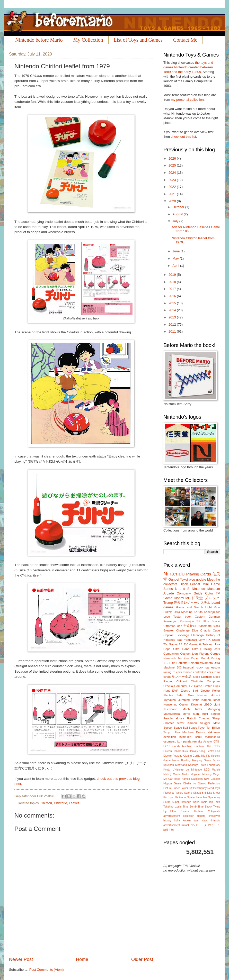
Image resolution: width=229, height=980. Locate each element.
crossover (214, 816)
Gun (191, 695)
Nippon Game (172, 784)
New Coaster (212, 779)
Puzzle (168, 612)
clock (200, 667)
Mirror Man (191, 714)
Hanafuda (170, 658)
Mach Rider (192, 709)
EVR (175, 691)
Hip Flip (206, 756)
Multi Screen (211, 714)
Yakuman (214, 732)
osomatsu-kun (173, 741)
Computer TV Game (188, 686)
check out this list (183, 137)
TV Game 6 (192, 644)
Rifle (172, 663)
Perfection (214, 784)
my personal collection (187, 100)
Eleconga (197, 635)
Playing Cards (199, 574)
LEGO (208, 704)
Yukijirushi (214, 811)
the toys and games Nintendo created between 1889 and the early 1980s (188, 67)
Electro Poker (210, 691)
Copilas (168, 635)
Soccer (168, 728)
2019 (173, 275)
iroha (177, 821)
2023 (173, 180)
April (176, 266)
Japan (216, 760)
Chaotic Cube (210, 630)
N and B (182, 589)
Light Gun (213, 607)
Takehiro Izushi (172, 807)
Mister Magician (192, 774)
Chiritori (46, 803)
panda (187, 741)
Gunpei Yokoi (178, 579)
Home (82, 959)
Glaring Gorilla (192, 756)
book (188, 617)
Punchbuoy (200, 788)
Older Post (142, 959)
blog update (197, 579)
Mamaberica (172, 714)
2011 (173, 331)
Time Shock (205, 807)
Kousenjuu (170, 621)
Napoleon (197, 779)
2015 (173, 303)
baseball (189, 667)
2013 (173, 317)
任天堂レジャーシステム (192, 603)
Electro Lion (213, 751)
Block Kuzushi (202, 677)
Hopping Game (202, 760)
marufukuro (212, 737)
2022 (173, 187)
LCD (207, 770)
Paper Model (200, 658)
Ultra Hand (181, 649)
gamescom (213, 667)
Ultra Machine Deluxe (190, 732)
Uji (165, 811)
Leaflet (74, 803)
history (167, 821)
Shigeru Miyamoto (201, 663)
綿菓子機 (169, 830)
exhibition (170, 737)
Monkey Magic (211, 774)
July (176, 221)
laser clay (200, 821)
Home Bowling (181, 760)
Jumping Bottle (189, 700)
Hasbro (202, 695)
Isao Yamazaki (187, 640)
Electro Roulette (173, 756)
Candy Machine (182, 746)
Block (184, 584)
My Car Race (172, 779)
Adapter (208, 742)
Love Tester (172, 617)
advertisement (172, 816)
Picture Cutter (171, 788)
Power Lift (187, 788)
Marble (216, 770)
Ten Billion (213, 728)
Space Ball (180, 728)
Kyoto (167, 770)
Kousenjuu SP (190, 621)
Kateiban (169, 765)
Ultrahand (199, 811)
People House (174, 718)
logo (179, 626)
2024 (173, 173)
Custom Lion (189, 654)
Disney (179, 598)
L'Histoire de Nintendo (187, 770)
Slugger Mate (210, 723)
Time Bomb (190, 807)
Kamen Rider (211, 700)
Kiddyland (181, 765)
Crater (208, 686)
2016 (173, 296)
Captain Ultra (203, 746)
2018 (173, 282)
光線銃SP (190, 626)
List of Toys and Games (138, 40)
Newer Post (21, 959)
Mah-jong (214, 709)
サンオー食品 (182, 677)
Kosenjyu (194, 765)
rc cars (177, 672)
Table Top (207, 802)
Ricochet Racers (173, 793)
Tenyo (167, 732)
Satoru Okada (193, 793)
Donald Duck (180, 751)
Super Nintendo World (186, 802)
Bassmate (205, 626)
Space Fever (197, 728)
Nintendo (174, 574)
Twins (217, 807)
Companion (171, 654)
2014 (173, 310)
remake (197, 741)
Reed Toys (214, 788)
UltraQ (196, 649)
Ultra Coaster (180, 811)
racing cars (212, 649)
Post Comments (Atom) (47, 970)
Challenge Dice (187, 630)
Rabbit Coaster (198, 718)
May (176, 258)
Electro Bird (189, 691)
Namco (186, 779)
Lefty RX (204, 640)
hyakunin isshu (190, 737)
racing (168, 672)
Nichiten (184, 658)
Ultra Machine (183, 612)
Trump (168, 603)
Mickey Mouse (172, 774)
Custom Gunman (207, 617)
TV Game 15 (173, 644)
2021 (173, 194)
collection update (194, 816)
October (179, 207)
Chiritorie (60, 803)
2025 (173, 165)
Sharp (216, 640)
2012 (173, 324)
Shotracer (180, 797)
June (177, 251)
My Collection (88, 40)
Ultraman (169, 626)
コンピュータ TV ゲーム (205, 825)
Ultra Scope (211, 621)
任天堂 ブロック (206, 598)
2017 (173, 289)
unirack (185, 825)
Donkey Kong (197, 751)
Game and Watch (189, 607)
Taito (217, 802)
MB (188, 598)
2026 (173, 158)
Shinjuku (207, 793)
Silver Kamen (187, 723)
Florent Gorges (210, 654)
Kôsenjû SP (212, 612)
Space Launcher (197, 797)
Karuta (198, 612)
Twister (207, 644)
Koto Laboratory (210, 765)
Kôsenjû (197, 704)
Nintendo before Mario (39, 40)
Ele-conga (182, 635)
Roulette (182, 663)
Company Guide (189, 593)
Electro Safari (174, 695)
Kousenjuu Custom (176, 704)
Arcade (169, 593)
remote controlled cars (198, 672)
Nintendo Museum (206, 589)
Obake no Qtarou (195, 784)
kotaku (187, 821)
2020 (173, 201)
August (178, 214)
